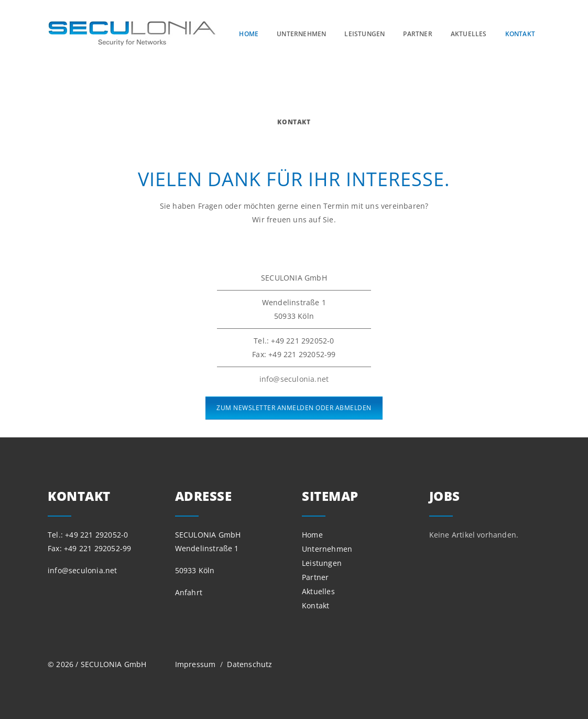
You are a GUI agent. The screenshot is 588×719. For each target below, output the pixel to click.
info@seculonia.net (294, 379)
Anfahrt (189, 592)
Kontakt (520, 34)
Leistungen (364, 34)
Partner (417, 34)
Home (249, 34)
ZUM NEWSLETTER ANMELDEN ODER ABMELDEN (294, 408)
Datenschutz (249, 664)
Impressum (197, 664)
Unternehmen (301, 34)
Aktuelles (469, 34)
